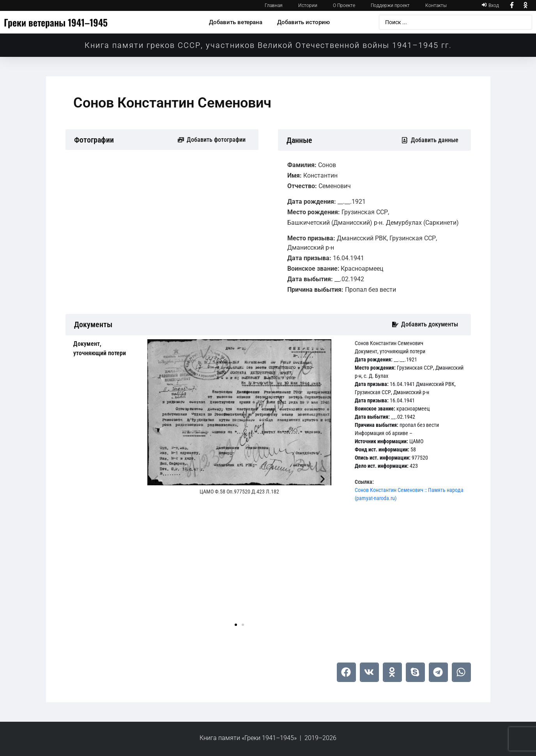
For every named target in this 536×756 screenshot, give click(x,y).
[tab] (104, 349)
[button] (156, 479)
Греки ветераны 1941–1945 (56, 22)
